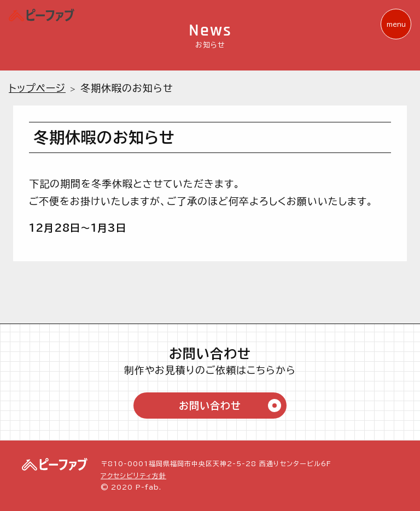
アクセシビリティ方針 (133, 475)
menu (396, 24)
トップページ (37, 88)
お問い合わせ (230, 406)
